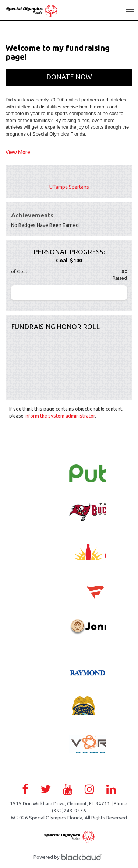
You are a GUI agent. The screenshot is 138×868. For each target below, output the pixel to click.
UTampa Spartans (69, 187)
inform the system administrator (60, 416)
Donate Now (69, 77)
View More (18, 152)
